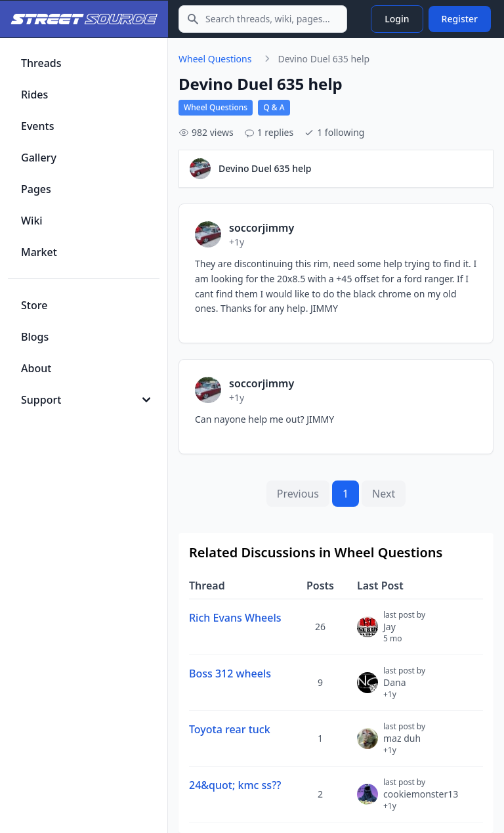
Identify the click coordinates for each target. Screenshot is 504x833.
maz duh (404, 744)
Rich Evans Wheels (235, 618)
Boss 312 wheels (230, 673)
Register (460, 19)
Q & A (274, 107)
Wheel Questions (215, 59)
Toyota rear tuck (230, 729)
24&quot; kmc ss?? (235, 785)
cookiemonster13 (421, 800)
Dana (404, 688)
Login (397, 19)
